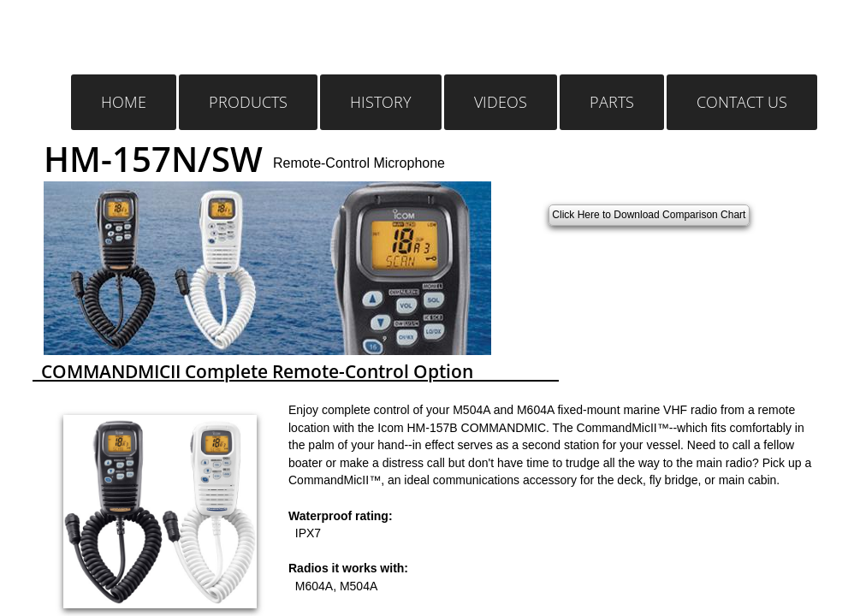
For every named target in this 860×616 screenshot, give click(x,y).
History (381, 102)
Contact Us (742, 102)
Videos (501, 102)
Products (248, 102)
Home (124, 102)
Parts (612, 102)
